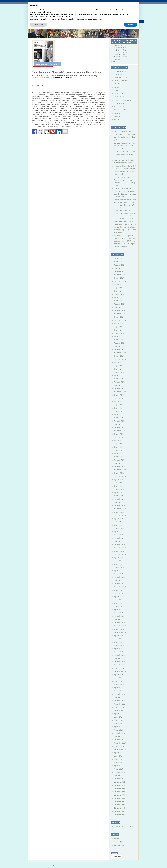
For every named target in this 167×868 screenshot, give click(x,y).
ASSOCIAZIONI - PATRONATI (47, 64)
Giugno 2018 (119, 564)
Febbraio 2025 (119, 304)
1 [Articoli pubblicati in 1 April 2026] (117, 50)
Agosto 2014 (119, 714)
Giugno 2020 (119, 486)
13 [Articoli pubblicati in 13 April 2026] (112, 55)
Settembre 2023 (120, 359)
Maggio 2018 (119, 567)
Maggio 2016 (119, 645)
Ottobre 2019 (119, 512)
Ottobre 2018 (119, 551)
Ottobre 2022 (119, 395)
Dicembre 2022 (120, 389)
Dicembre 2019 (120, 506)
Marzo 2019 (118, 535)
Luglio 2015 (118, 678)
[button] (136, 6)
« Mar (113, 61)
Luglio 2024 (118, 327)
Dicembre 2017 (120, 584)
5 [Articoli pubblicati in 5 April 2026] (126, 50)
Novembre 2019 (120, 509)
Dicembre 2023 (120, 350)
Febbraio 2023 (119, 382)
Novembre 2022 (120, 392)
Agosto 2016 (119, 636)
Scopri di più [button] (38, 25)
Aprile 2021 (118, 454)
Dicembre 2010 (120, 785)
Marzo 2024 (118, 340)
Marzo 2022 (118, 418)
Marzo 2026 (118, 262)
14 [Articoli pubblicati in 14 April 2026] (115, 55)
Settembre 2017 (120, 593)
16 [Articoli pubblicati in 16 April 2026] (119, 55)
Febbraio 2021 (119, 460)
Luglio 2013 (118, 756)
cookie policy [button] (46, 12)
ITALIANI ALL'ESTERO (122, 100)
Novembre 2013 (120, 743)
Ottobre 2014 (119, 707)
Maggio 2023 (119, 372)
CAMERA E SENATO (122, 77)
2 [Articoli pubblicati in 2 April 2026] (119, 50)
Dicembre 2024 (120, 311)
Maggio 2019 (119, 528)
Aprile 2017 (118, 610)
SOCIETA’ (118, 120)
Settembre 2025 (120, 281)
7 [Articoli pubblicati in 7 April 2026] (114, 52)
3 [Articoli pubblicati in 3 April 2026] (121, 50)
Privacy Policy (116, 857)
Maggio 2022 (119, 411)
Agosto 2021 (119, 441)
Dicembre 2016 (120, 623)
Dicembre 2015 (120, 662)
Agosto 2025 (119, 284)
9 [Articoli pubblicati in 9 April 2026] (119, 52)
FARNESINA (119, 94)
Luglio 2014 (118, 717)
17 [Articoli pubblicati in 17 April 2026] (122, 55)
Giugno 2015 (119, 681)
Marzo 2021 (118, 457)
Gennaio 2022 (119, 424)
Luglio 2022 (118, 405)
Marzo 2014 (118, 730)
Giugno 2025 (119, 291)
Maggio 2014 (119, 723)
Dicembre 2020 (120, 467)
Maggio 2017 (119, 606)
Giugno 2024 (119, 330)
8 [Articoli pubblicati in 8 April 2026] (117, 52)
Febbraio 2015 (119, 694)
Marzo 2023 (118, 379)
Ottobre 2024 (119, 317)
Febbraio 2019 (119, 538)
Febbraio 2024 (119, 343)
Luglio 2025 (118, 288)
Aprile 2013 (118, 766)
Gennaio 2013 (119, 775)
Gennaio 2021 (119, 463)
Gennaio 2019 (119, 541)
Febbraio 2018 (119, 577)
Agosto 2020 (119, 480)
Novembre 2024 (120, 314)
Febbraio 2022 (119, 421)
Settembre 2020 (120, 476)
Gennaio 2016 (119, 658)
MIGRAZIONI (119, 107)
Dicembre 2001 (120, 811)
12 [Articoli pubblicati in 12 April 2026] (126, 52)
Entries (119, 842)
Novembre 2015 (120, 665)
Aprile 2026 (118, 258)
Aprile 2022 (118, 415)
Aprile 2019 (118, 532)
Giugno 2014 (119, 720)
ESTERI (117, 87)
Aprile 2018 (118, 571)
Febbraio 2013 (119, 772)
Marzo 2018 (118, 574)
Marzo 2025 (118, 301)
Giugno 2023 (119, 369)
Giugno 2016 (119, 642)
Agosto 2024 (119, 324)
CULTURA (118, 84)
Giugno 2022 (119, 408)
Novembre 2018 (120, 548)
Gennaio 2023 (119, 385)
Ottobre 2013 (119, 746)
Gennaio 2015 (119, 697)
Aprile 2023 (118, 376)
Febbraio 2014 (119, 733)
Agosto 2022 (119, 402)
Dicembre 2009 (120, 788)
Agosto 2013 (119, 753)
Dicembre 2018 (120, 545)
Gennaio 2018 (119, 580)
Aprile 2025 (118, 298)
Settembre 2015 (120, 671)
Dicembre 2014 (120, 701)
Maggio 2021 (119, 450)
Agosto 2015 (119, 675)
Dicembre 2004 (120, 805)
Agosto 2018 (119, 558)
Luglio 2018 (118, 561)
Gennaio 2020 (119, 502)
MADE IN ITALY (120, 103)
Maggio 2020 (119, 489)
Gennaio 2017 (119, 619)
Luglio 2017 (118, 600)
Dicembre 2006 (120, 798)
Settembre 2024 (120, 320)
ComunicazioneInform (60, 865)
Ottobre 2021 (119, 434)
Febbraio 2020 (119, 499)
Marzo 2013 (118, 769)
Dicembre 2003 (120, 808)
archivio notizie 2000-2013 (124, 827)
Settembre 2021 (120, 437)
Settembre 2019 (120, 515)
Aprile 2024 (118, 337)
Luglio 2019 (118, 522)
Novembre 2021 (120, 431)
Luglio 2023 (118, 366)
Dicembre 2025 (120, 271)
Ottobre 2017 (119, 590)
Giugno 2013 (119, 759)
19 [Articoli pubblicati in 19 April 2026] (126, 55)
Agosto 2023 (119, 363)
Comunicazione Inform (41, 865)
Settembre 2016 (120, 632)
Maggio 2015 (119, 684)
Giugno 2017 (119, 603)
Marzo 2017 (118, 613)
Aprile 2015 (118, 688)
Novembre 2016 (120, 626)
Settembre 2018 (120, 554)
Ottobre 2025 (119, 278)
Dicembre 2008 (120, 792)
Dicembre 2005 (120, 801)
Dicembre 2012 (120, 779)
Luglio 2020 (118, 483)
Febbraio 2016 (119, 655)
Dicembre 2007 (120, 795)
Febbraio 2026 (119, 265)
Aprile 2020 (118, 493)
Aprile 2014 (118, 727)
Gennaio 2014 (119, 736)
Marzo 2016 (118, 652)
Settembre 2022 (120, 398)
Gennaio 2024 (119, 346)
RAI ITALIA (118, 113)
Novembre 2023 (120, 353)
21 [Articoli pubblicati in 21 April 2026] (115, 57)
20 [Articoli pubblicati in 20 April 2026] (112, 57)
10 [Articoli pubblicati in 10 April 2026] (122, 52)
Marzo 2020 (118, 496)
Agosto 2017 (119, 597)
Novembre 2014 (120, 704)
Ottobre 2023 (119, 356)
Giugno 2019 (119, 525)
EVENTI (117, 90)
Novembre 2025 (120, 275)
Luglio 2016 (118, 639)
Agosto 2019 (119, 519)
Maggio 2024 (119, 333)
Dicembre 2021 (120, 428)
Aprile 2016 (118, 649)
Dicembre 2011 (120, 782)
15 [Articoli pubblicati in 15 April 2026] (117, 55)
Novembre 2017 (120, 587)
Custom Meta (119, 845)
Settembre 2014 (120, 710)
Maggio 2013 (119, 762)
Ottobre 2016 (119, 629)
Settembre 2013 (120, 749)
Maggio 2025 (119, 294)
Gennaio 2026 (119, 268)
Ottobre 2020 (119, 473)
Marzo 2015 (118, 691)
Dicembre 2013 (120, 740)
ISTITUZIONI (119, 97)
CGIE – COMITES (121, 81)
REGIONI (118, 116)
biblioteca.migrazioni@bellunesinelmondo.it (59, 126)
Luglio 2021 (118, 444)
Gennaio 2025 (119, 307)
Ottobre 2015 (119, 668)
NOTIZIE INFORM (121, 110)
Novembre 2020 (120, 470)
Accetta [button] (131, 25)
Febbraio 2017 (119, 616)
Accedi (117, 839)
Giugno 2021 (119, 447)
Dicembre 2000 (120, 814)
